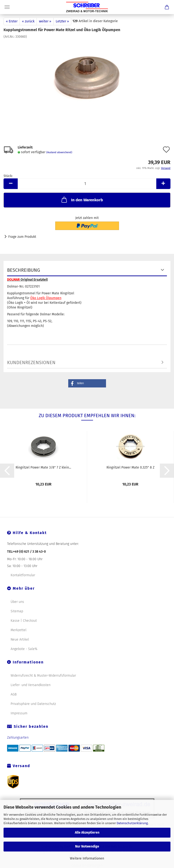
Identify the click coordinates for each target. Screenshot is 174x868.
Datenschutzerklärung (132, 823)
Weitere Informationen (87, 858)
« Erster (12, 21)
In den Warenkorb (82, 200)
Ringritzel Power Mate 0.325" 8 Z (130, 467)
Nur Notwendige (87, 846)
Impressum (19, 713)
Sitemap (17, 611)
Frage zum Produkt (22, 237)
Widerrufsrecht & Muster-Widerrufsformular (43, 676)
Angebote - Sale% (24, 649)
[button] (87, 383)
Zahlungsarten (18, 738)
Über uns (17, 602)
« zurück (28, 21)
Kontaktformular (23, 575)
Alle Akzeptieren (87, 833)
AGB (14, 694)
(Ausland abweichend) (59, 152)
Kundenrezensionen (31, 362)
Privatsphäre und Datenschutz (33, 704)
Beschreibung (24, 270)
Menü (7, 7)
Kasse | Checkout (24, 621)
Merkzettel (19, 630)
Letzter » (62, 21)
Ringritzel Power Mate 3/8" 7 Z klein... (43, 467)
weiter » (45, 21)
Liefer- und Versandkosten (31, 685)
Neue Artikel (20, 640)
